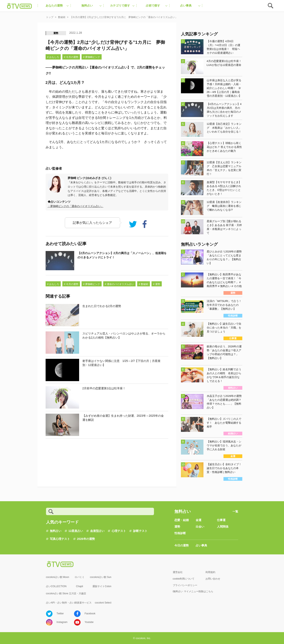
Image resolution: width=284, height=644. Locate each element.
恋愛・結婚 (182, 520)
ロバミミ (80, 577)
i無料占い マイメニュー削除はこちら (193, 591)
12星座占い (76, 531)
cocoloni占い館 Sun (101, 577)
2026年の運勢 (86, 539)
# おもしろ (53, 57)
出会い (200, 527)
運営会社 (178, 572)
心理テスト (119, 531)
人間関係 (223, 527)
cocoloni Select (103, 603)
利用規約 (210, 572)
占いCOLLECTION (56, 586)
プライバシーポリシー (185, 585)
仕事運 (221, 520)
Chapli (80, 586)
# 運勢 (157, 284)
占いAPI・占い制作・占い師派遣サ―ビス (69, 603)
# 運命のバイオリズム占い (119, 284)
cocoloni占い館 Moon (58, 577)
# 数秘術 (144, 284)
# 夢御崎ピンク (92, 57)
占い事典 (201, 545)
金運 (199, 520)
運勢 (56, 33)
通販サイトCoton (102, 586)
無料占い (56, 531)
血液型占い (97, 531)
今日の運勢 (182, 545)
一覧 (235, 511)
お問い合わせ (213, 579)
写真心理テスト (60, 539)
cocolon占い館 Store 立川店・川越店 (66, 593)
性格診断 (180, 533)
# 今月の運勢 (71, 57)
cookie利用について (184, 579)
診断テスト (140, 531)
